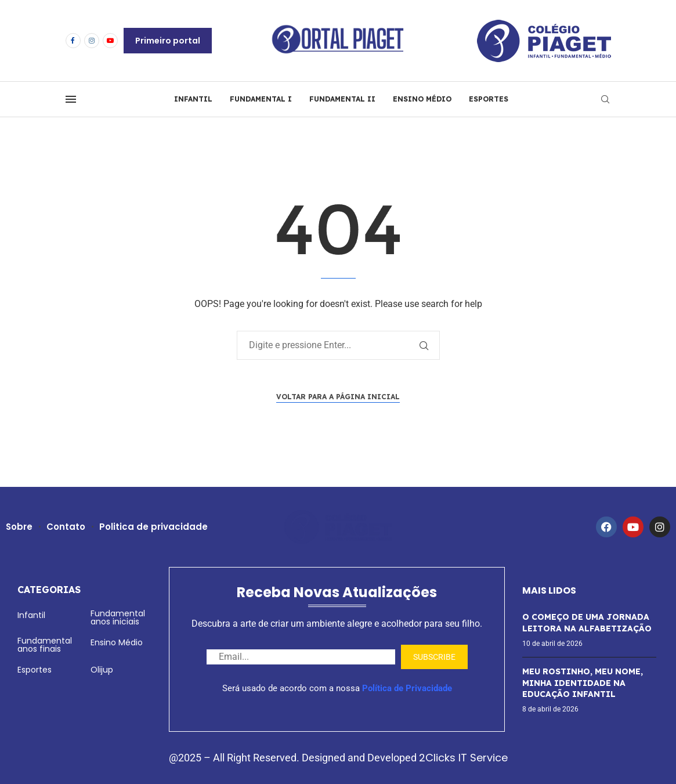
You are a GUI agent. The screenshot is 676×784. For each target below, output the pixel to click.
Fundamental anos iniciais (118, 617)
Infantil (31, 615)
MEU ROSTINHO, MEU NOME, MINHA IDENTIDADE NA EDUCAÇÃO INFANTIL (583, 683)
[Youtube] (110, 41)
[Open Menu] (71, 99)
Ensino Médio (117, 642)
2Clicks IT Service (463, 758)
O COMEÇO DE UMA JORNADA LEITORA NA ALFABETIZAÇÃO (587, 623)
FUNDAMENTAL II (342, 99)
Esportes (35, 670)
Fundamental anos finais (45, 645)
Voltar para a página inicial (338, 397)
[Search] (605, 100)
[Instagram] (92, 41)
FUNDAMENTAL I (261, 99)
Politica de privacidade (154, 527)
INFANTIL (193, 99)
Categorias (49, 590)
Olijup (102, 670)
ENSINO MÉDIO (422, 99)
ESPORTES (489, 99)
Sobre (19, 527)
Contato (66, 527)
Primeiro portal (168, 41)
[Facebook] (73, 41)
